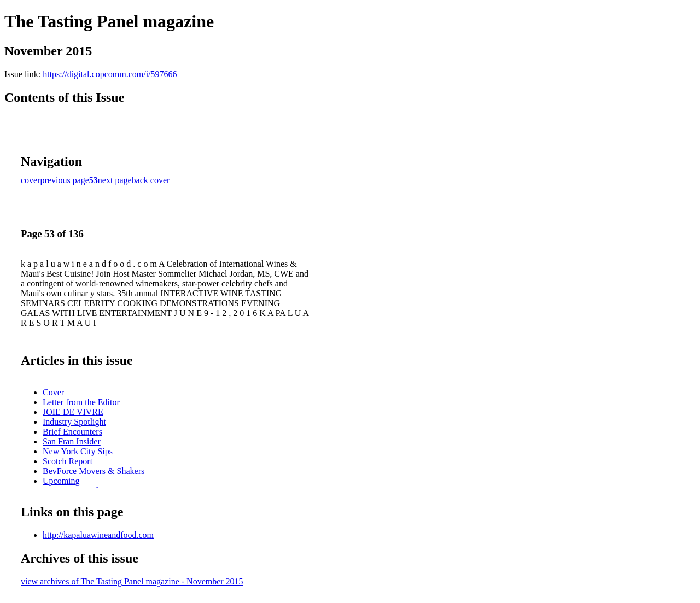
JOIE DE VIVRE (73, 412)
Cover (53, 392)
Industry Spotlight (74, 422)
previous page (65, 180)
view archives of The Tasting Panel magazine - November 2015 (132, 581)
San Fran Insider (72, 441)
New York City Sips (78, 451)
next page (115, 180)
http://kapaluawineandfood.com (98, 535)
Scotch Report (68, 461)
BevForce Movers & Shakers (94, 471)
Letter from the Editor (81, 402)
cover (31, 180)
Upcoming (61, 481)
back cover (151, 180)
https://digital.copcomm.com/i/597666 (110, 74)
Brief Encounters (72, 432)
